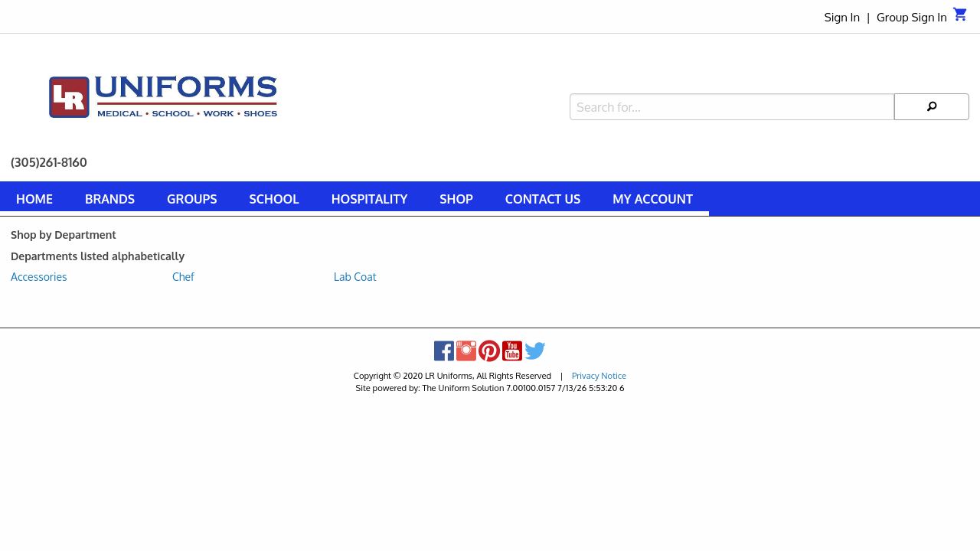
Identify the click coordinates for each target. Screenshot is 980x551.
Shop (456, 199)
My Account (653, 199)
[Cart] (960, 18)
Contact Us (543, 199)
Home (34, 199)
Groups (192, 199)
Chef (183, 277)
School (274, 199)
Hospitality (370, 199)
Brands (110, 199)
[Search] (932, 74)
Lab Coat (355, 277)
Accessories (39, 277)
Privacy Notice (599, 375)
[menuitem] (34, 201)
